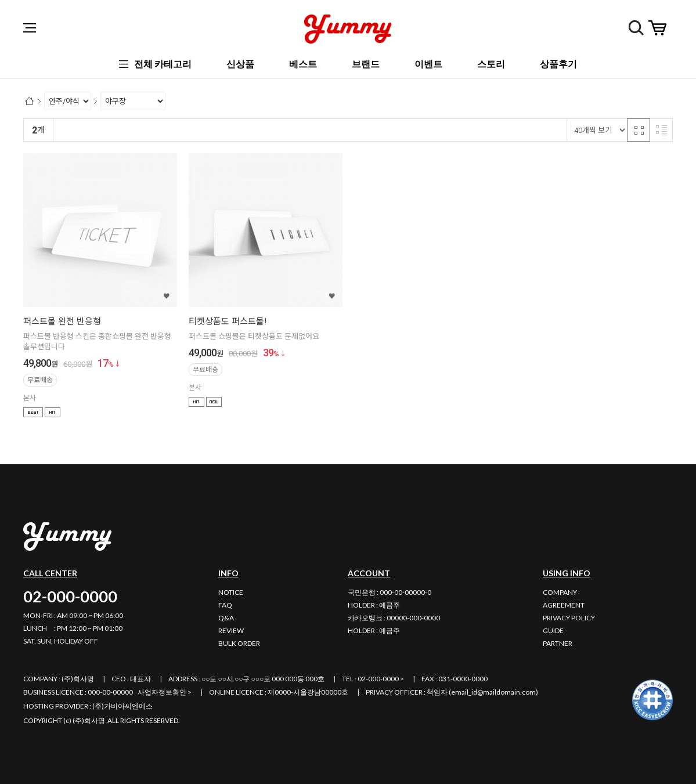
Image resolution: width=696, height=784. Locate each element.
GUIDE (553, 631)
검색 (636, 28)
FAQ (225, 605)
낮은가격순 (156, 130)
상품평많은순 (254, 130)
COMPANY (560, 592)
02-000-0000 (70, 596)
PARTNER (558, 643)
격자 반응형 (639, 130)
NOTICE (231, 592)
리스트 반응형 (661, 130)
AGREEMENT (564, 605)
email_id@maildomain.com (493, 692)
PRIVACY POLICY (569, 618)
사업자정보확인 (162, 692)
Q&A (226, 618)
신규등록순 (109, 130)
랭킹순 (69, 130)
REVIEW (231, 631)
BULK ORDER (239, 643)
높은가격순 (203, 130)
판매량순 (301, 130)
